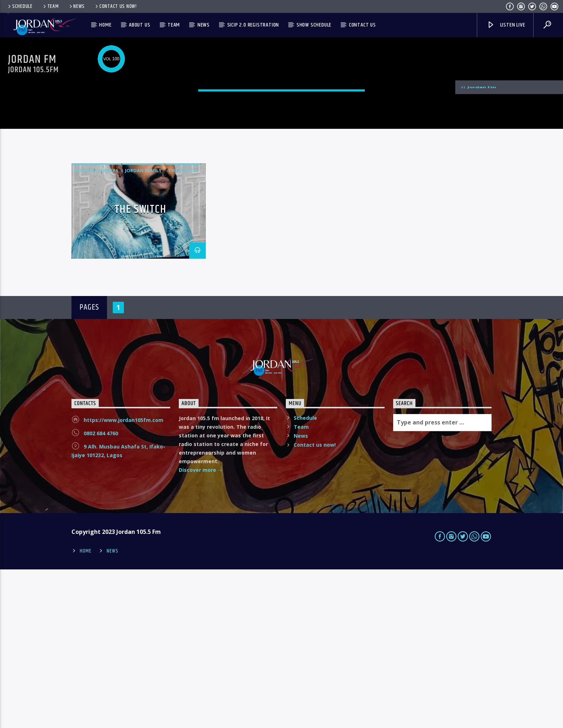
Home (105, 25)
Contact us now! (115, 6)
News (77, 6)
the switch (183, 329)
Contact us (362, 25)
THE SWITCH (141, 368)
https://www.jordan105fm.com (124, 579)
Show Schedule (314, 25)
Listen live (506, 25)
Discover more (201, 629)
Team (50, 6)
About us (139, 25)
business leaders (96, 329)
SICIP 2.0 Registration (253, 25)
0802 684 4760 (101, 592)
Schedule (20, 6)
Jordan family (143, 329)
